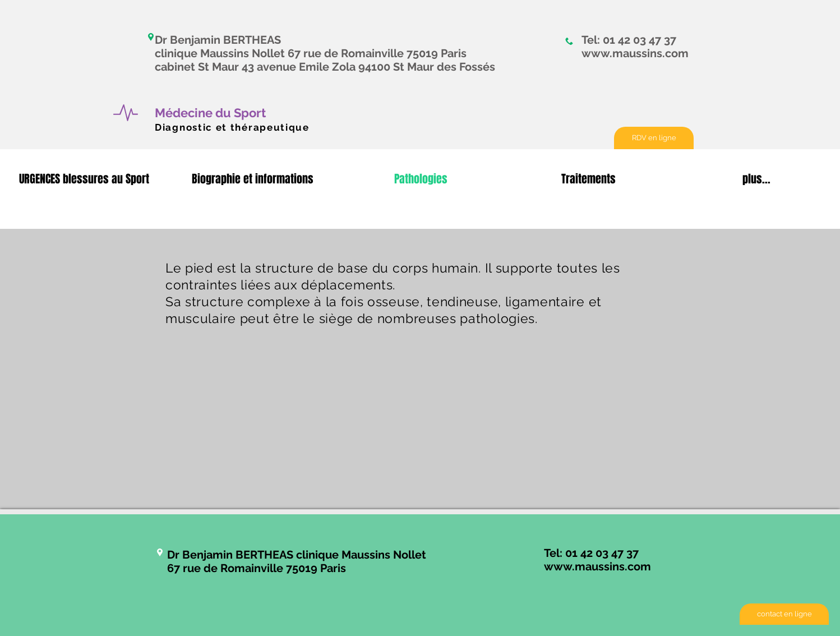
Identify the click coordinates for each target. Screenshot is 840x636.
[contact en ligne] (784, 614)
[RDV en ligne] (654, 138)
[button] (84, 179)
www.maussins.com (635, 53)
